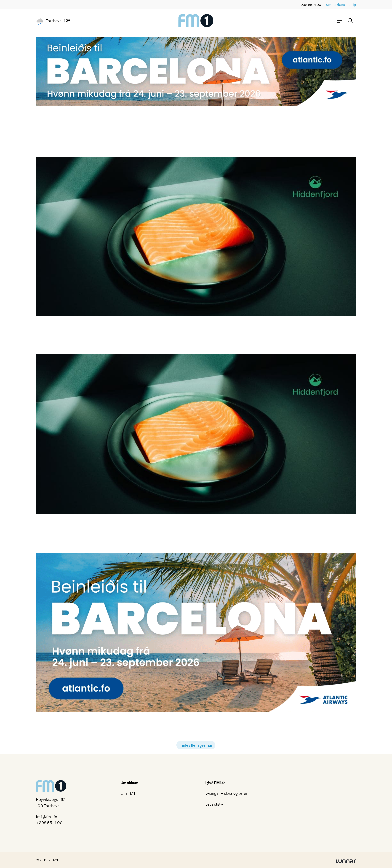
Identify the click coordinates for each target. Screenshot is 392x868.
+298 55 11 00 (310, 5)
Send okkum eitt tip (341, 5)
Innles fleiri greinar (196, 745)
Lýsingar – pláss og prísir (227, 793)
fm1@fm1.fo (47, 816)
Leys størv (214, 804)
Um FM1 (128, 793)
